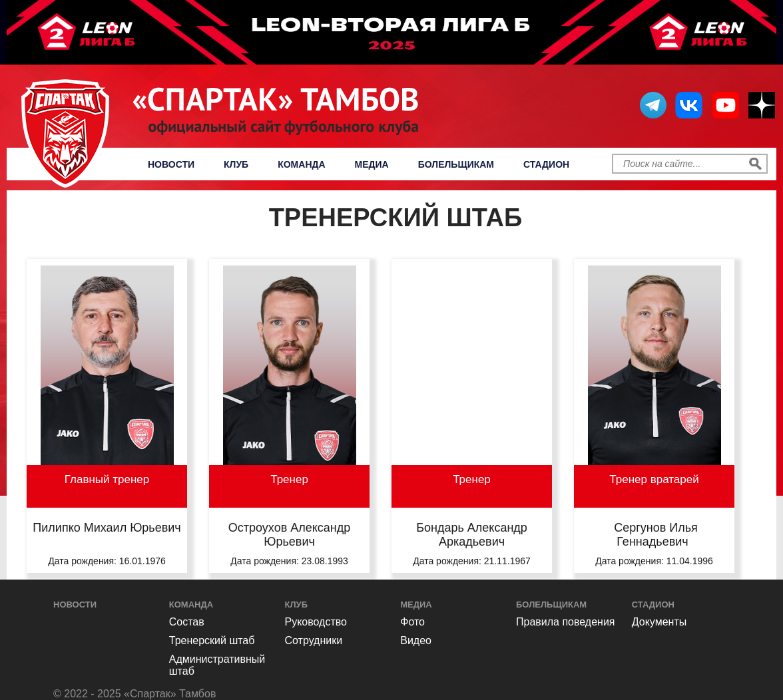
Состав (187, 622)
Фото (412, 622)
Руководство (316, 622)
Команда (301, 164)
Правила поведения (566, 622)
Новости (171, 164)
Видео (416, 640)
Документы (659, 622)
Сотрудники (314, 640)
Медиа (372, 164)
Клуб (236, 164)
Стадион (546, 164)
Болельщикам (456, 164)
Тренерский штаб (212, 640)
